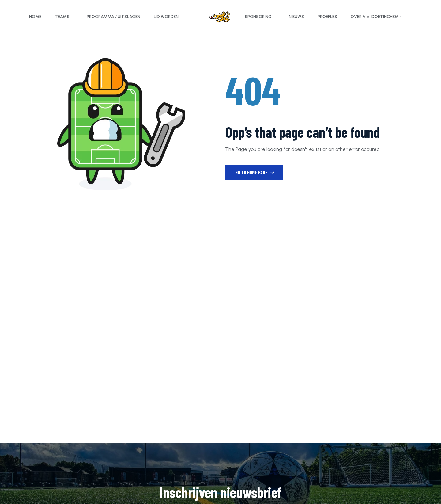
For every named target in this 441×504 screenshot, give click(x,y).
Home (35, 17)
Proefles (327, 17)
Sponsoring (258, 17)
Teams (62, 17)
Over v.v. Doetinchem (375, 17)
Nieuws (296, 17)
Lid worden (166, 17)
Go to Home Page (255, 172)
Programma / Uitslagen (113, 17)
